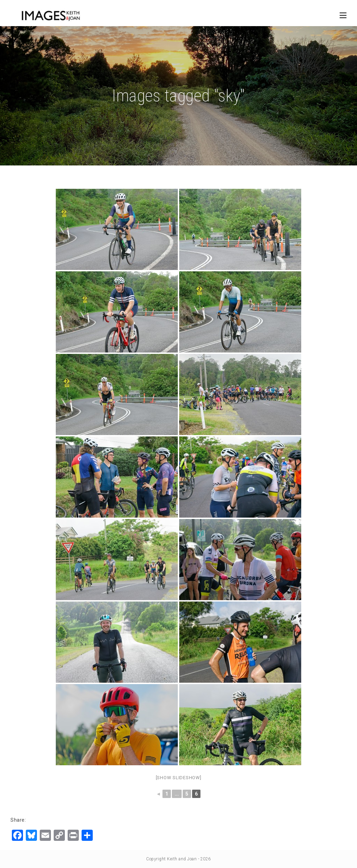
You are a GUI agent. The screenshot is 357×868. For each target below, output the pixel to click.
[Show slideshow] (179, 778)
